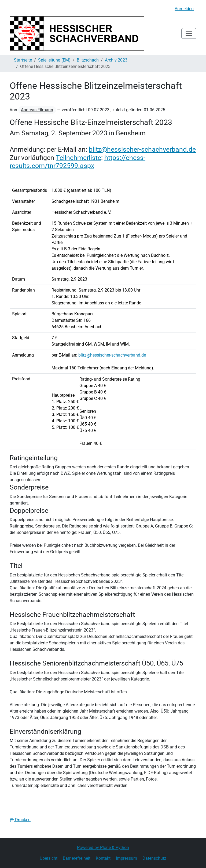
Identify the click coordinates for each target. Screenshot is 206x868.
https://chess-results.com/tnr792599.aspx (78, 162)
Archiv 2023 (116, 60)
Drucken (20, 820)
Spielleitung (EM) (54, 60)
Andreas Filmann (37, 110)
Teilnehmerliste (78, 158)
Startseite (23, 60)
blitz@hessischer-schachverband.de (142, 149)
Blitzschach (88, 60)
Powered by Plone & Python (103, 848)
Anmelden (184, 9)
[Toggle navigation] (189, 33)
